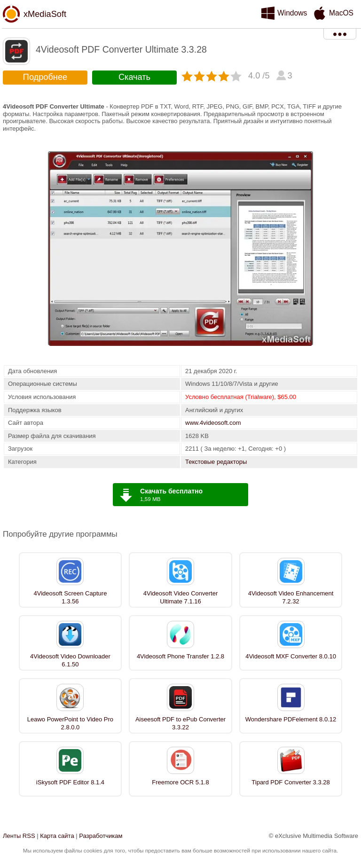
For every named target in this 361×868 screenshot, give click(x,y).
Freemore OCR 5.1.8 (180, 782)
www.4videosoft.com (213, 423)
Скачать (134, 77)
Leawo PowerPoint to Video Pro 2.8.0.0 (70, 723)
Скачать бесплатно (171, 491)
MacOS (341, 13)
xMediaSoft (45, 14)
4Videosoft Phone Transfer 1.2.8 (180, 656)
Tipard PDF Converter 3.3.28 (290, 782)
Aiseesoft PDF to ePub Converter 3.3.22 (180, 723)
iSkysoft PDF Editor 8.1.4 (70, 782)
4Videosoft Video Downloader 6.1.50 (70, 660)
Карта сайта (57, 836)
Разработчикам (101, 836)
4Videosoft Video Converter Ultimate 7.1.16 (181, 597)
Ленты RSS (19, 836)
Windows (292, 13)
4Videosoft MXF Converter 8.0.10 (291, 656)
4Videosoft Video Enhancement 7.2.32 (291, 597)
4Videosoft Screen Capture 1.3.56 (71, 597)
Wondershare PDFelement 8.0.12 (291, 719)
